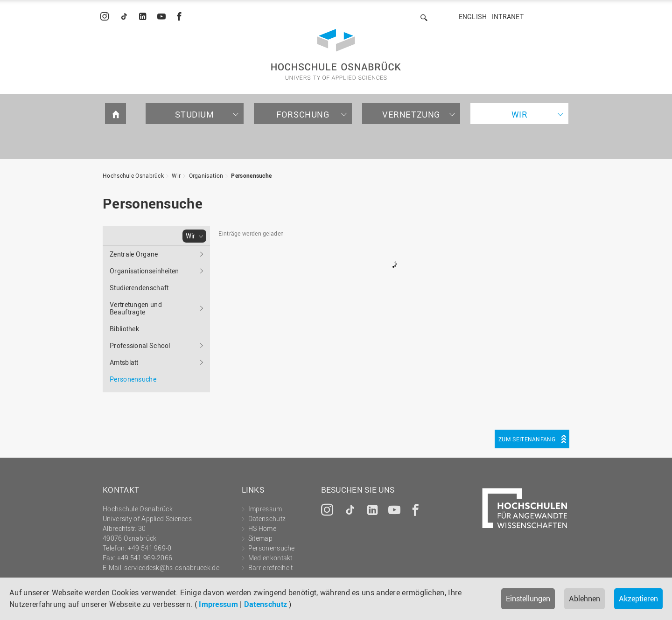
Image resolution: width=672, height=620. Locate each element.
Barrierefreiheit (271, 568)
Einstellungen (528, 599)
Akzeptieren (638, 599)
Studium (194, 114)
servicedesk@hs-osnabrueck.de (171, 568)
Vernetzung (411, 114)
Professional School (140, 345)
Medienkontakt (270, 558)
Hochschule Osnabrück (133, 175)
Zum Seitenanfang (527, 439)
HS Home (262, 528)
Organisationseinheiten (144, 271)
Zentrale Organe (134, 254)
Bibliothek (124, 329)
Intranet (508, 17)
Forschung (303, 114)
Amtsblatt (124, 362)
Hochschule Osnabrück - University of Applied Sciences (336, 54)
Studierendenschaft (139, 288)
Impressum (218, 604)
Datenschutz (266, 604)
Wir (520, 114)
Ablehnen (584, 599)
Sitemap (260, 538)
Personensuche (251, 175)
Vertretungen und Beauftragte (136, 308)
